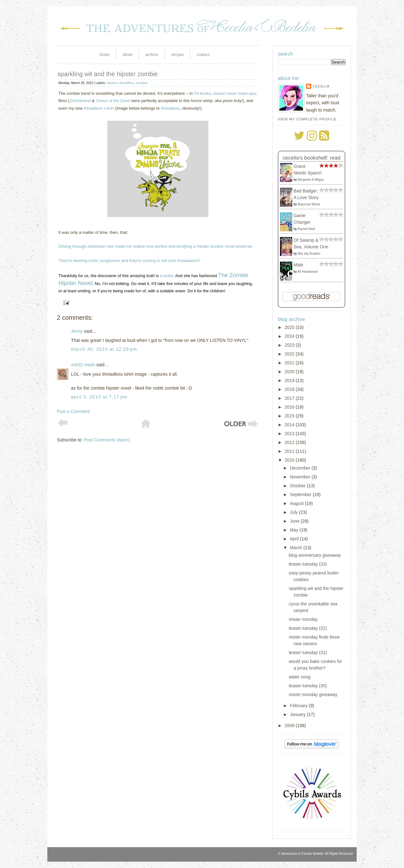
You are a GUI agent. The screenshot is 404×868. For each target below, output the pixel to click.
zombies (142, 83)
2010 (290, 460)
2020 (290, 372)
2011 (290, 451)
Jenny (77, 331)
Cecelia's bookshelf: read (311, 158)
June (295, 521)
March (297, 548)
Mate (298, 265)
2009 (290, 725)
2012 (290, 442)
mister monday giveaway (313, 695)
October (298, 486)
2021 (290, 363)
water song (300, 677)
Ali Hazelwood (308, 272)
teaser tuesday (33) (308, 564)
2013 (290, 434)
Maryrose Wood (309, 204)
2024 (290, 336)
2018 (290, 389)
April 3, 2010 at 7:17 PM (99, 397)
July (294, 512)
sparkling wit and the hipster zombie (108, 74)
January (298, 714)
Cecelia (321, 86)
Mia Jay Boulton (309, 254)
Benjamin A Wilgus (311, 180)
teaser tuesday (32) (308, 628)
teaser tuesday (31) (308, 653)
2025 (290, 327)
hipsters (112, 83)
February (299, 706)
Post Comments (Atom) (107, 440)
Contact (203, 55)
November (300, 477)
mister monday (303, 619)
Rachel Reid (306, 229)
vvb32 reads (83, 365)
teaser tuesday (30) (308, 686)
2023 (290, 345)
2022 (290, 354)
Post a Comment (73, 411)
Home (105, 55)
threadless (127, 83)
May (294, 530)
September (301, 495)
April (295, 539)
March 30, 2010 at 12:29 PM (104, 349)
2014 (290, 425)
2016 (290, 407)
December (300, 468)
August (297, 503)
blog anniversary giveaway (315, 555)
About (127, 55)
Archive (152, 55)
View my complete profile (307, 119)
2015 (290, 416)
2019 (290, 380)
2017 (290, 398)
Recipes (178, 55)
